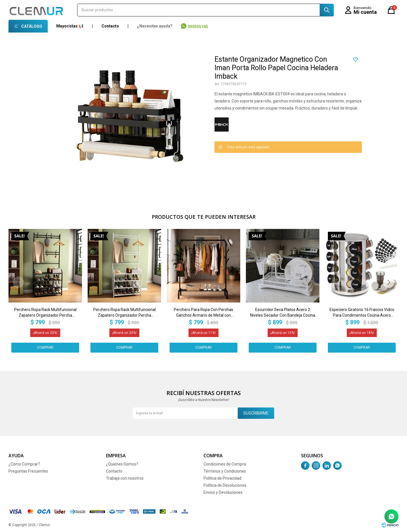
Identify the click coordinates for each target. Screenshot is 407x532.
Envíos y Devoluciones (223, 492)
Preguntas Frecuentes (28, 471)
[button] (389, 282)
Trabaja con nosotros (125, 478)
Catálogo (32, 26)
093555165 (198, 27)
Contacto (110, 26)
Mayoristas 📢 (70, 26)
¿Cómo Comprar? (24, 464)
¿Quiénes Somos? (122, 464)
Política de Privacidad (222, 478)
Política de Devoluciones (225, 485)
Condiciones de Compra (225, 464)
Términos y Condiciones (225, 471)
